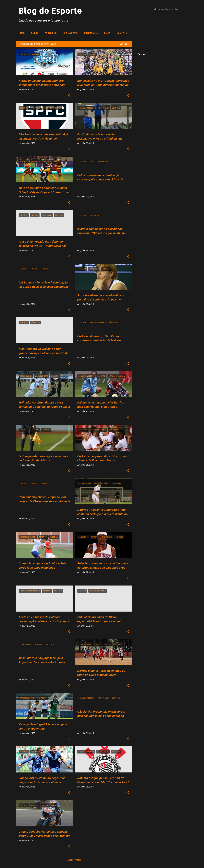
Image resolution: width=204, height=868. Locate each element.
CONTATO (122, 33)
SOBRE (35, 33)
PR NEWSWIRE (70, 33)
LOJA (107, 33)
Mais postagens (74, 860)
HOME (22, 33)
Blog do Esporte (50, 11)
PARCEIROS (51, 33)
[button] (69, 95)
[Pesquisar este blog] (173, 9)
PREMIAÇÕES (91, 33)
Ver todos (125, 44)
